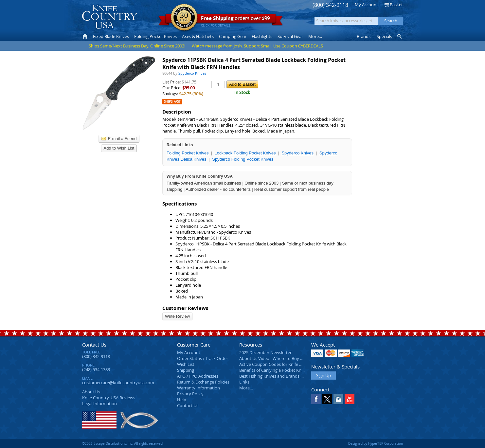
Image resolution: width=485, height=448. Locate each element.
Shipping (186, 370)
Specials (384, 36)
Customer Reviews (185, 308)
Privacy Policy (190, 394)
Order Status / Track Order (203, 358)
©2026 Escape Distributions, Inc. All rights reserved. (123, 443)
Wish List (186, 364)
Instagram (338, 399)
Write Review (177, 316)
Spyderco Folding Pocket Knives (243, 159)
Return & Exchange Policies (203, 382)
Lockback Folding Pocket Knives (245, 153)
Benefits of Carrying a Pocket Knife (273, 370)
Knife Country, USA (110, 17)
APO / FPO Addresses (198, 376)
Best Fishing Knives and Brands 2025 (274, 376)
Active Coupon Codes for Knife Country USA (282, 364)
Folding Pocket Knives (188, 153)
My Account (366, 5)
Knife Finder (400, 36)
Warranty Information (198, 388)
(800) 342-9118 (330, 5)
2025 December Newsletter (265, 352)
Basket (396, 5)
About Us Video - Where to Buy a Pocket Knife (283, 358)
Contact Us (94, 345)
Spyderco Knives (297, 153)
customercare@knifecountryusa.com (118, 383)
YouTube (350, 399)
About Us (91, 392)
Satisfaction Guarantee (184, 18)
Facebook (316, 399)
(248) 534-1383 (96, 369)
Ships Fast (172, 102)
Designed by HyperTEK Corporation (376, 443)
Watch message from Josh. (217, 46)
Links (244, 382)
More (315, 36)
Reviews (109, 398)
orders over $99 (221, 20)
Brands (364, 36)
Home (85, 36)
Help (182, 400)
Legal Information (99, 403)
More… (246, 388)
